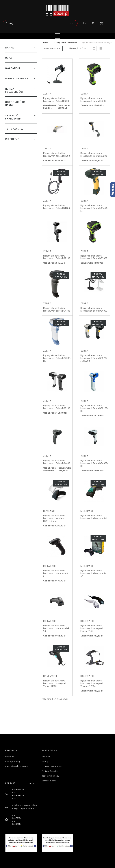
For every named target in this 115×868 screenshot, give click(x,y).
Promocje (10, 757)
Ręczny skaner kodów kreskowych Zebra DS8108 (57, 407)
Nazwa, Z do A (76, 48)
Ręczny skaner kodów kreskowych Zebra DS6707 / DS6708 (94, 358)
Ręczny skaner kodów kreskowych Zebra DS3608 (94, 257)
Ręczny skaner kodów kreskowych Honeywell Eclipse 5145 (92, 628)
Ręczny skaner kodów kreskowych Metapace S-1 (94, 517)
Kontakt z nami (49, 781)
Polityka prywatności (52, 766)
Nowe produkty (13, 762)
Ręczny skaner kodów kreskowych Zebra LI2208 (56, 100)
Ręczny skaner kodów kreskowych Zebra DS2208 (57, 257)
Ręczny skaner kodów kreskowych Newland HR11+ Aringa (54, 518)
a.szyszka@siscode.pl (23, 808)
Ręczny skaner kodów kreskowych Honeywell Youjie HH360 (55, 683)
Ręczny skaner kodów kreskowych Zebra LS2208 (94, 155)
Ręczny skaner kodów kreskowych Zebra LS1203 (57, 155)
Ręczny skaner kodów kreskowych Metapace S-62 (93, 573)
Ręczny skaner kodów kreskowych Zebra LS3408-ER (94, 208)
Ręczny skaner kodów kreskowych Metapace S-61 (56, 573)
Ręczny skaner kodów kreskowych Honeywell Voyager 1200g (92, 683)
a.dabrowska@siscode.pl (25, 805)
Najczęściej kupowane (16, 766)
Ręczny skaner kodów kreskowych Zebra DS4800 (94, 309)
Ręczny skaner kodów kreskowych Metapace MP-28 (57, 628)
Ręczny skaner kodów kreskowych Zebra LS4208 (57, 207)
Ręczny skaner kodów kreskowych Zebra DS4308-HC (57, 358)
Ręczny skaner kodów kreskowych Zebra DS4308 (57, 309)
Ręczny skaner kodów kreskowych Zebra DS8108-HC (94, 408)
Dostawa (46, 757)
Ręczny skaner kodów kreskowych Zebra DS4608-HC (94, 463)
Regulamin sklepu (50, 776)
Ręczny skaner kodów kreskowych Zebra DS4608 (57, 462)
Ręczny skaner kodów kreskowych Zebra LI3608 (93, 100)
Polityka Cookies (50, 771)
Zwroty (45, 762)
